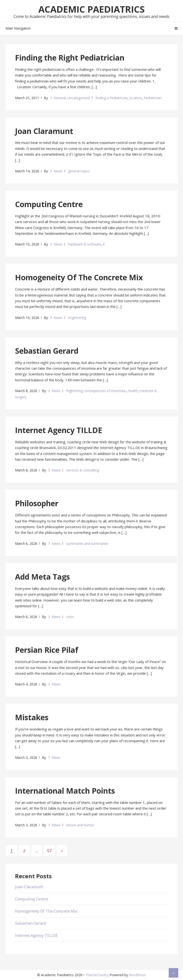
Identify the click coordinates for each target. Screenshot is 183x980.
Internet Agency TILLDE (59, 430)
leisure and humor (80, 825)
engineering (77, 318)
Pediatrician (153, 98)
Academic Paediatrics (91, 9)
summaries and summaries (87, 544)
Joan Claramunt (44, 131)
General (60, 98)
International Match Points (65, 791)
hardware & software (85, 244)
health (133, 391)
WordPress (137, 975)
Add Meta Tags (42, 577)
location (136, 98)
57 (51, 851)
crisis (70, 617)
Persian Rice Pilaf (47, 650)
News (58, 171)
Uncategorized (79, 98)
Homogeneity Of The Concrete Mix (79, 277)
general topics (79, 171)
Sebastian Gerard (47, 351)
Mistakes (32, 717)
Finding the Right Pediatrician (70, 58)
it (104, 244)
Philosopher (37, 503)
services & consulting (83, 470)
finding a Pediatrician (112, 98)
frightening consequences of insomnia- (96, 391)
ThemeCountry (97, 975)
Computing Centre (49, 204)
